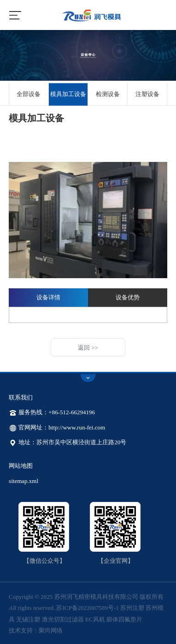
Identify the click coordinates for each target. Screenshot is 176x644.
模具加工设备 (68, 94)
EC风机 (95, 619)
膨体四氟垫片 (124, 619)
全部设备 (29, 94)
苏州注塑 (132, 608)
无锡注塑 (28, 619)
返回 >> (88, 348)
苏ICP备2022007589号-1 (87, 608)
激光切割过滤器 (63, 619)
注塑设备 (147, 94)
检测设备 (108, 94)
